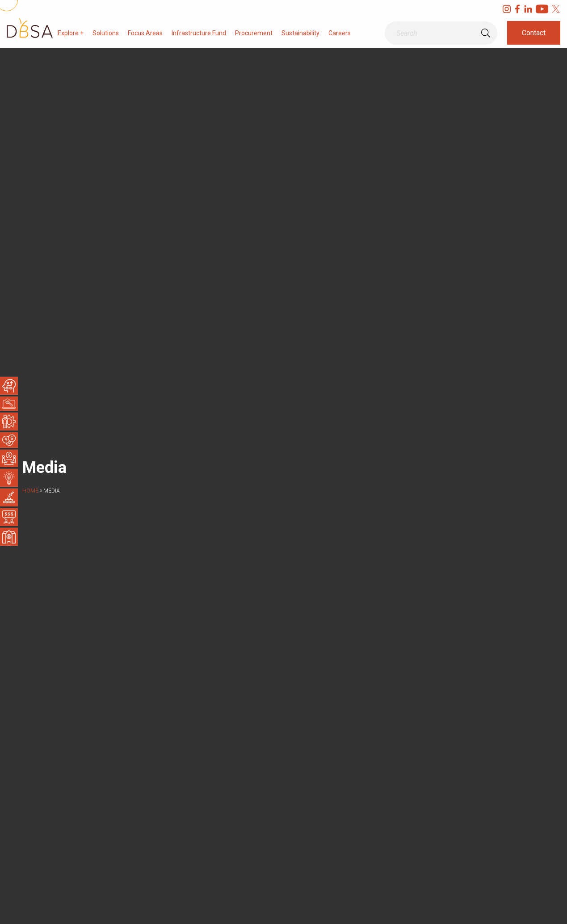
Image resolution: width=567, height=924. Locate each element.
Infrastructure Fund (199, 33)
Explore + (71, 33)
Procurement (254, 33)
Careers (340, 33)
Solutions (106, 33)
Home (30, 491)
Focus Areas (145, 33)
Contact (534, 33)
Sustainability (300, 33)
